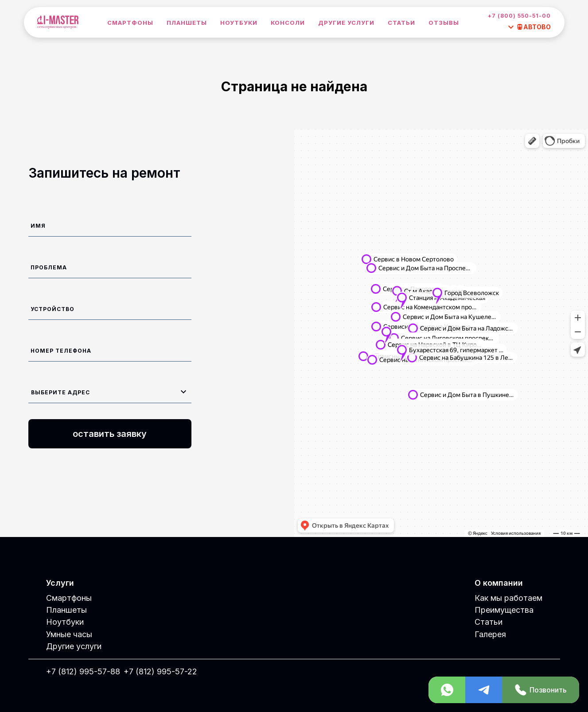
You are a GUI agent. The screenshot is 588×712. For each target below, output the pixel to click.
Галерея (490, 634)
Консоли (288, 23)
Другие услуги (346, 23)
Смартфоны (130, 23)
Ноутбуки (239, 23)
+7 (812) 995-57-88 (83, 671)
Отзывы (444, 23)
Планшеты (187, 23)
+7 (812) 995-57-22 (160, 671)
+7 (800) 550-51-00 (519, 16)
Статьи (401, 23)
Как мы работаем (508, 598)
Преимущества (504, 610)
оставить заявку (110, 434)
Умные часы (69, 634)
